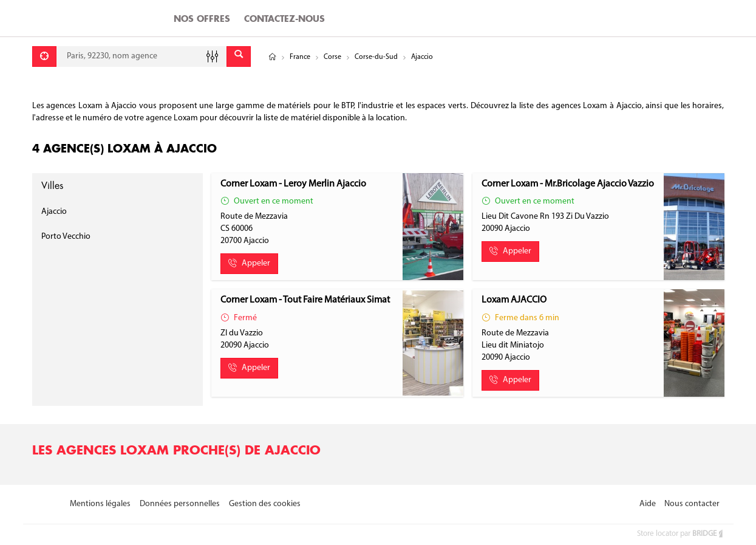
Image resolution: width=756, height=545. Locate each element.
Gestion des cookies (265, 504)
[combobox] (141, 57)
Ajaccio (54, 212)
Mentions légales (100, 504)
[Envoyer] (239, 57)
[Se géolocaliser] (44, 57)
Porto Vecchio (66, 237)
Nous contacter (692, 504)
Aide (648, 504)
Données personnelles (180, 504)
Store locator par (681, 534)
